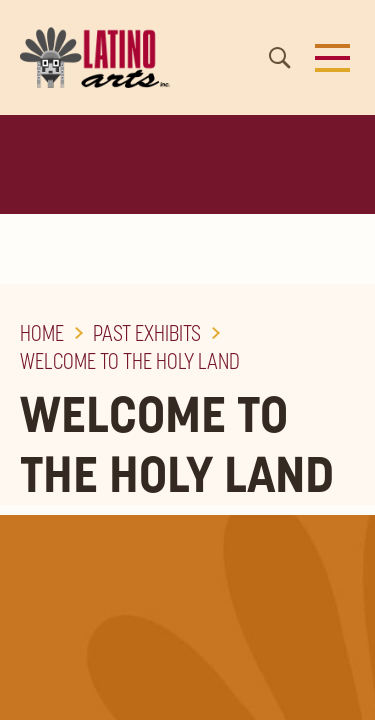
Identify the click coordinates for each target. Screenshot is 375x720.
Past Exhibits (147, 333)
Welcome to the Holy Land (130, 361)
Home (42, 333)
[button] (332, 58)
